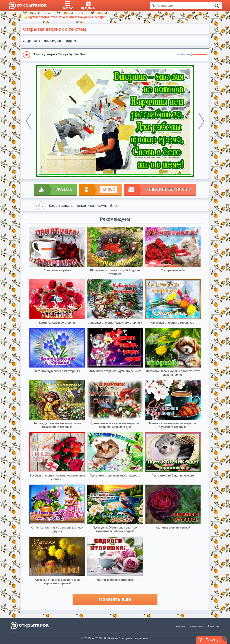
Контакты (179, 626)
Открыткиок (31, 41)
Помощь (214, 626)
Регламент (197, 626)
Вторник (71, 41)
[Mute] (190, 55)
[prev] (29, 121)
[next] (201, 121)
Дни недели (52, 41)
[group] (115, 54)
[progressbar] (200, 55)
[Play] (27, 55)
